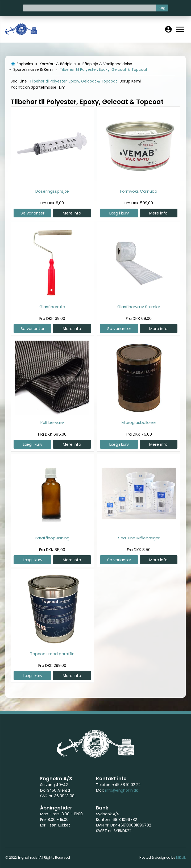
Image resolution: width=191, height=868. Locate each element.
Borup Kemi (130, 81)
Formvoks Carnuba (139, 191)
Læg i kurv (119, 213)
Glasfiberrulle (52, 307)
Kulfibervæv (52, 422)
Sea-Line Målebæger (139, 538)
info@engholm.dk (121, 790)
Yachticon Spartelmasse (34, 87)
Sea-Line (19, 81)
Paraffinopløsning (52, 538)
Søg (162, 8)
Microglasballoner (139, 422)
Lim (62, 87)
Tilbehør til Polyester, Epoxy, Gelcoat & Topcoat (73, 81)
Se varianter (32, 213)
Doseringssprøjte (52, 191)
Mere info (72, 213)
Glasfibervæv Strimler (139, 307)
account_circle (168, 29)
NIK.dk (181, 857)
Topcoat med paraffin (52, 654)
